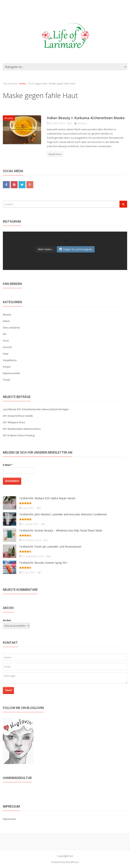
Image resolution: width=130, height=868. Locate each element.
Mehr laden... (46, 249)
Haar (6, 354)
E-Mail (8, 465)
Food (6, 341)
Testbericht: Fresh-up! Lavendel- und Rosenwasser (50, 547)
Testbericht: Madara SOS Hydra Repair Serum (47, 498)
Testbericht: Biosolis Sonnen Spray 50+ (43, 563)
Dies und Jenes (12, 328)
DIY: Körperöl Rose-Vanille (18, 416)
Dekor (6, 321)
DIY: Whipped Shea (14, 422)
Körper (7, 367)
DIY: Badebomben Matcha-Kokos (22, 429)
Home (22, 84)
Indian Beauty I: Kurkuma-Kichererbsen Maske (86, 118)
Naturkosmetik (11, 373)
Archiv (7, 620)
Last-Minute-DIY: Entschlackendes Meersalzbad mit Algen (36, 409)
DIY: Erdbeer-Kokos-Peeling (19, 435)
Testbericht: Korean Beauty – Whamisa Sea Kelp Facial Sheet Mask (61, 530)
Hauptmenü (10, 360)
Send (8, 690)
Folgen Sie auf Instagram (76, 249)
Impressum (9, 819)
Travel (6, 380)
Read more (55, 154)
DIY (5, 334)
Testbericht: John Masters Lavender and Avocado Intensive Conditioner (63, 514)
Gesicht (7, 347)
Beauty (9, 118)
